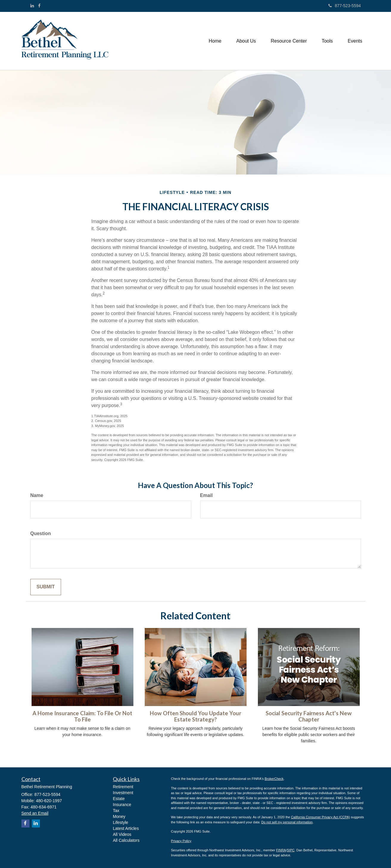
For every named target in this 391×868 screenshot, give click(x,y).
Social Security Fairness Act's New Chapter (309, 716)
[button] (246, 41)
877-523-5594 (345, 6)
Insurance (122, 805)
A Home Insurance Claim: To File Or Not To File (82, 716)
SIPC (291, 850)
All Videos (122, 834)
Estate (119, 799)
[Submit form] (46, 587)
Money (119, 816)
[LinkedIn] (32, 6)
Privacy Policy (181, 841)
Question (41, 533)
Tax (116, 811)
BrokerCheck (274, 779)
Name (37, 495)
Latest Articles (126, 828)
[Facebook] (39, 6)
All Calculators (126, 840)
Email (207, 495)
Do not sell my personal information (287, 822)
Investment (123, 793)
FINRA (281, 850)
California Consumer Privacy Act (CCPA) (320, 817)
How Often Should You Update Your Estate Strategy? (195, 716)
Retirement (123, 787)
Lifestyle (120, 822)
